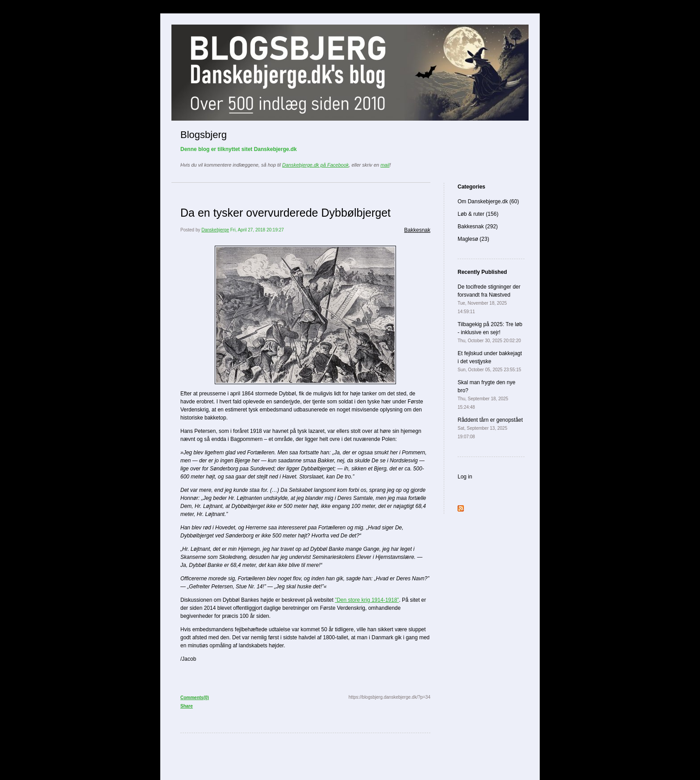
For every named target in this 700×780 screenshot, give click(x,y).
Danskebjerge (215, 230)
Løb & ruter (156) (478, 214)
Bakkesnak (417, 230)
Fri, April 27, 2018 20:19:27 (257, 230)
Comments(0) (195, 698)
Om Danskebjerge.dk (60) (488, 201)
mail (385, 165)
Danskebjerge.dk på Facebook (315, 165)
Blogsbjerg (204, 135)
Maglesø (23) (473, 239)
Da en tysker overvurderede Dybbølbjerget (285, 213)
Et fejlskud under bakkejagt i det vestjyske (490, 361)
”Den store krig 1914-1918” (367, 600)
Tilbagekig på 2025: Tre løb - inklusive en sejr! (490, 332)
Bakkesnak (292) (478, 226)
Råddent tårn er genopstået (490, 428)
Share (187, 706)
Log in (465, 477)
